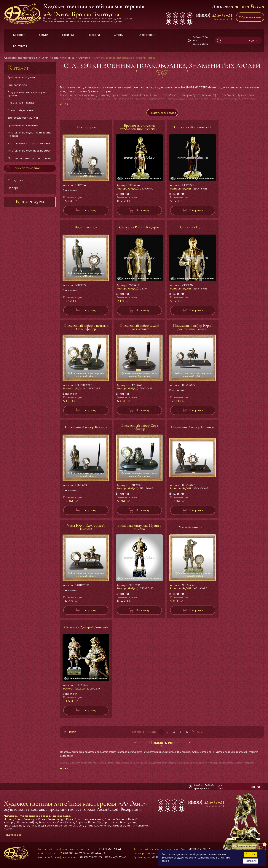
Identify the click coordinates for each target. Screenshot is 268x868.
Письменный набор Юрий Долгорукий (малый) (193, 329)
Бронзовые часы (18, 85)
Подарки (14, 188)
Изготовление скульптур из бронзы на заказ (30, 134)
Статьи (119, 35)
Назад (72, 734)
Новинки (68, 35)
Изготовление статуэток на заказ (29, 143)
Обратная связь (250, 17)
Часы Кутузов (86, 129)
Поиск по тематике (23, 168)
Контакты (20, 46)
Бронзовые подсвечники (23, 125)
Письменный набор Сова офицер (139, 429)
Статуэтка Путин (193, 229)
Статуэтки (16, 180)
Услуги (43, 35)
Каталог (19, 35)
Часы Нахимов (86, 229)
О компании (147, 35)
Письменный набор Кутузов (86, 429)
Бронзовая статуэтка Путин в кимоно (139, 529)
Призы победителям (20, 110)
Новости (94, 35)
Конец (201, 734)
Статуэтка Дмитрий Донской (86, 629)
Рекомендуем (30, 202)
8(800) (214, 15)
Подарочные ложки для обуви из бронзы (28, 94)
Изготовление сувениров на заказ (29, 151)
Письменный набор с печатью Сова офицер (86, 329)
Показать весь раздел (162, 114)
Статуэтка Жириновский (193, 129)
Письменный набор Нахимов (193, 429)
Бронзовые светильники (23, 118)
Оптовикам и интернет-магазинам (30, 158)
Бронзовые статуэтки (21, 77)
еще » (64, 104)
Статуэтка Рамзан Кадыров (139, 229)
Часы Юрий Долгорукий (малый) (86, 529)
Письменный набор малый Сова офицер (139, 329)
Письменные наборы (21, 103)
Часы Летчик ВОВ (193, 529)
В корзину (89, 212)
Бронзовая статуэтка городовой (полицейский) (139, 129)
